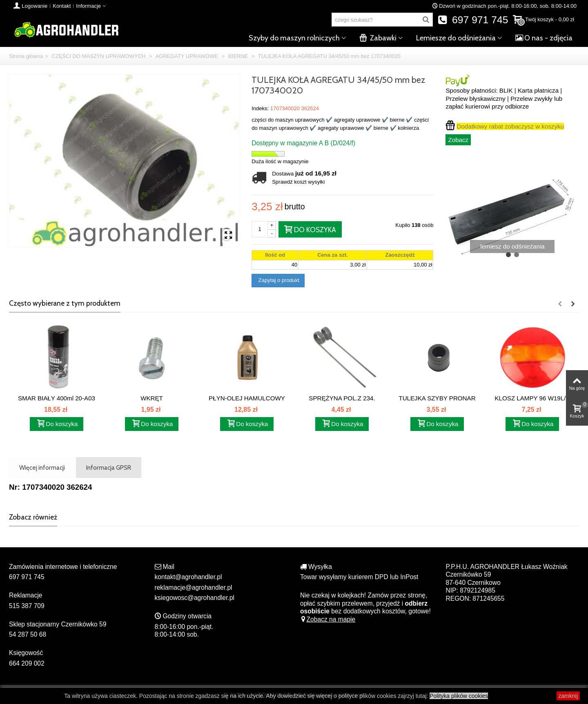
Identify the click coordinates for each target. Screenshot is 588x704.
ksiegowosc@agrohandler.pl (195, 598)
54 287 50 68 (28, 634)
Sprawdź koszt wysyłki (298, 182)
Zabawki (378, 38)
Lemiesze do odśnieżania (456, 38)
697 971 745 (473, 20)
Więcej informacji (42, 467)
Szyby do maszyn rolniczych (294, 38)
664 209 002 (27, 663)
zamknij (568, 696)
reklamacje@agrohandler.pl (194, 587)
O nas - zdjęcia (544, 38)
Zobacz (458, 140)
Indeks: (260, 108)
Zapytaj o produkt (278, 280)
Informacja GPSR (109, 467)
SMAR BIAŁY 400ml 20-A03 (57, 398)
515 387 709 (27, 606)
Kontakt (62, 6)
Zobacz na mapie (328, 619)
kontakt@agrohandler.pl (188, 577)
